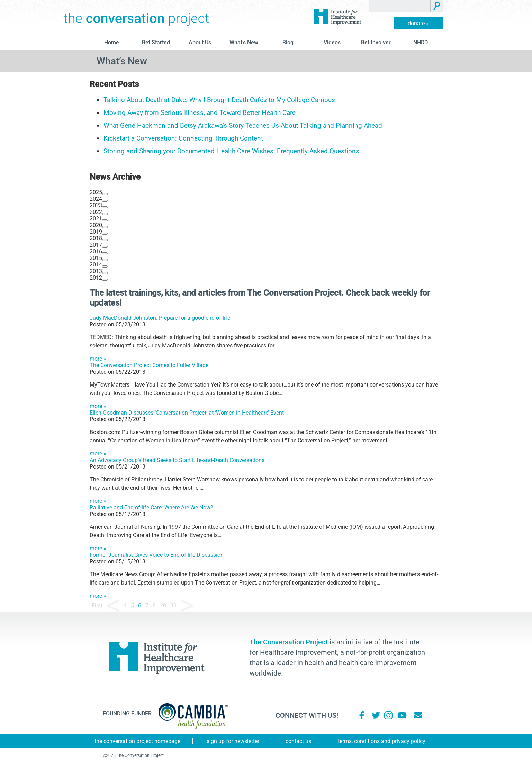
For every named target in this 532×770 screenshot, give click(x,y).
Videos (332, 42)
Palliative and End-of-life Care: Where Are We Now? (151, 508)
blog (288, 42)
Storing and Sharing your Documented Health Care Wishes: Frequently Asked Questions (231, 151)
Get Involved (376, 42)
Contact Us (298, 741)
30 (173, 605)
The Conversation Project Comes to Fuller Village (149, 365)
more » (98, 359)
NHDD (421, 42)
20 (163, 605)
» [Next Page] (187, 606)
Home (112, 42)
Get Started (156, 42)
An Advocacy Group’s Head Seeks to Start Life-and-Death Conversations (177, 460)
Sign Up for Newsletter (233, 741)
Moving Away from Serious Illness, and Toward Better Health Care (200, 113)
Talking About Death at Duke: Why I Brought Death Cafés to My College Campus (219, 100)
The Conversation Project (136, 17)
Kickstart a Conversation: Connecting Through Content (183, 138)
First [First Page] (97, 605)
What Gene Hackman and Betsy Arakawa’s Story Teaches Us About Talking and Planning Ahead (243, 125)
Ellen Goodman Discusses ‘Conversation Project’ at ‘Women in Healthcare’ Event (187, 413)
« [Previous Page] (113, 606)
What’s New (244, 42)
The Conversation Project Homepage (137, 741)
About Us (200, 42)
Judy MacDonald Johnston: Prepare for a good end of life (160, 318)
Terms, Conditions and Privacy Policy (382, 741)
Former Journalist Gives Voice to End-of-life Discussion (157, 555)
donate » (418, 23)
